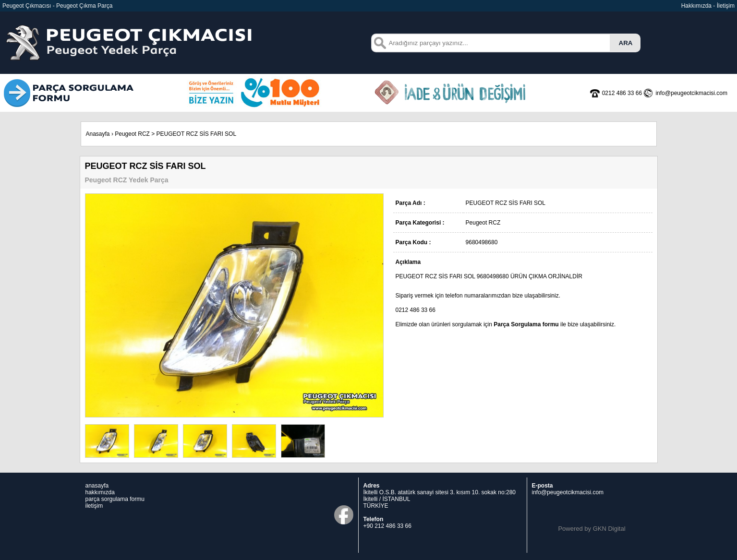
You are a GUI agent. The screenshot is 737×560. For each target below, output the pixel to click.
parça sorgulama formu (115, 499)
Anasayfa (98, 134)
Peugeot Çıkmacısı (27, 6)
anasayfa (97, 486)
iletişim (94, 506)
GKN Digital (609, 529)
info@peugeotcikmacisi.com (568, 492)
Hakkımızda (696, 6)
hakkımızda (100, 492)
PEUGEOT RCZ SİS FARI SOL (196, 134)
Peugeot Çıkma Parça (84, 6)
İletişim (726, 6)
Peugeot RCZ (132, 134)
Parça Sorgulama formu (526, 324)
